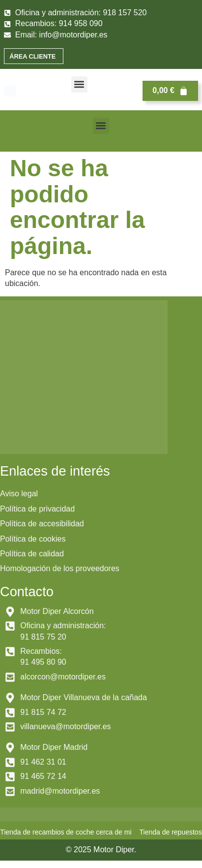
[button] (79, 84)
